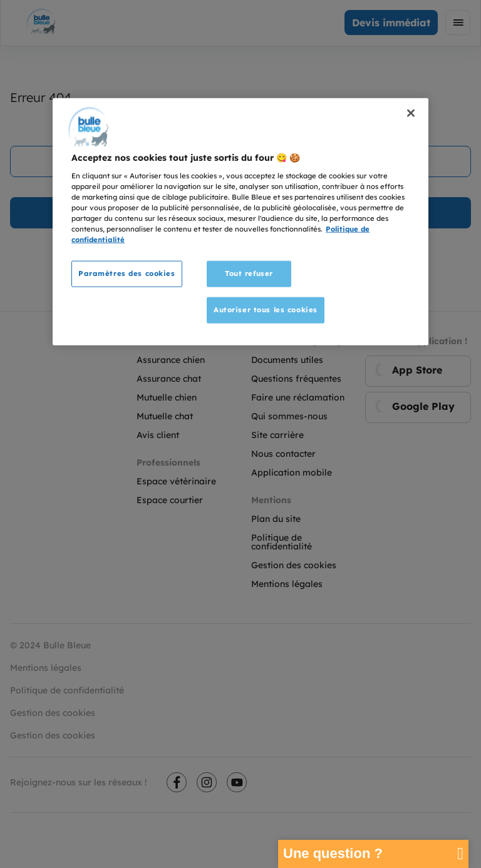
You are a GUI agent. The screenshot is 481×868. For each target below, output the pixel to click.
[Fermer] (411, 113)
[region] (240, 222)
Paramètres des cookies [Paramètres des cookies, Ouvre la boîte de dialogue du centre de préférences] (127, 273)
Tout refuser (249, 273)
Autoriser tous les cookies (266, 310)
